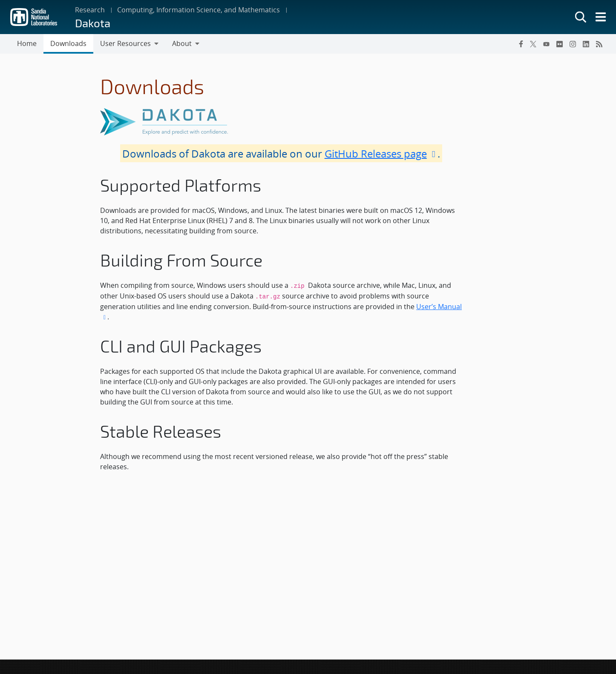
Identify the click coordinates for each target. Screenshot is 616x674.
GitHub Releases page (381, 153)
